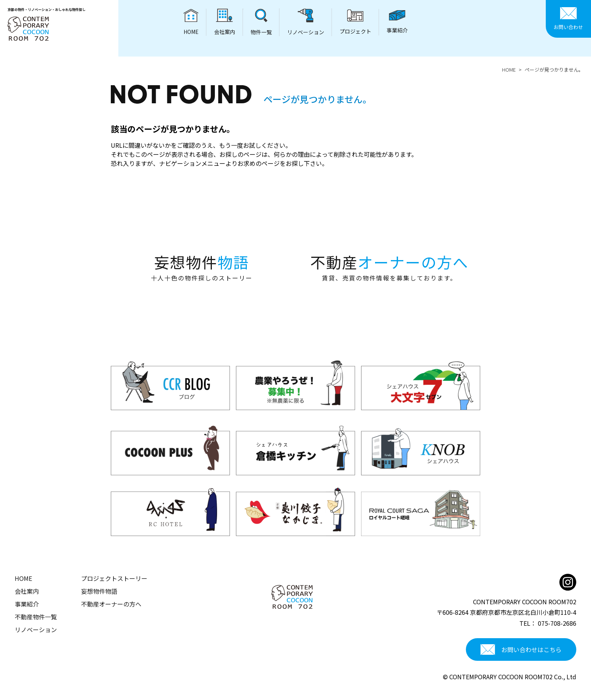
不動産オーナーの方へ (111, 604)
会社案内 (27, 591)
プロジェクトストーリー (114, 578)
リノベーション (36, 630)
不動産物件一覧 (36, 617)
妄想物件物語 (99, 591)
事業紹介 (27, 604)
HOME (509, 70)
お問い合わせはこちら (521, 649)
